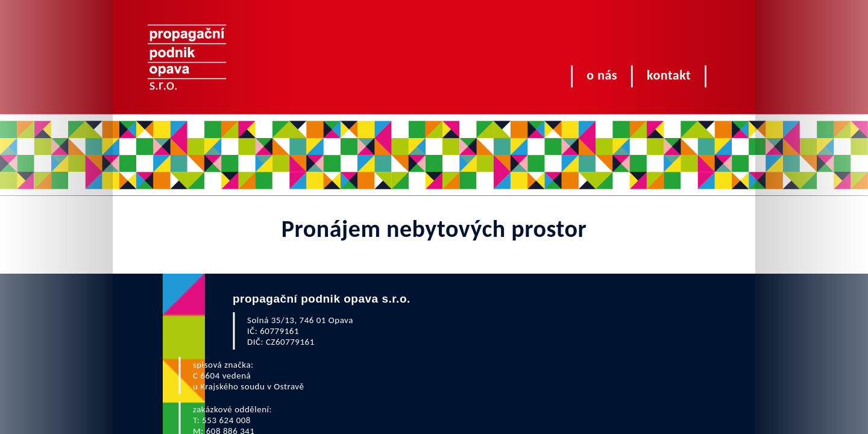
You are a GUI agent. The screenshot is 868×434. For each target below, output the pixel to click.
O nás (602, 75)
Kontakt (669, 75)
